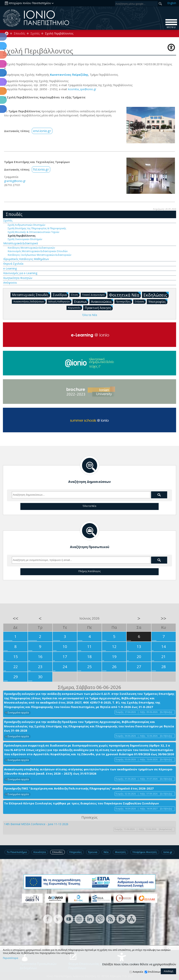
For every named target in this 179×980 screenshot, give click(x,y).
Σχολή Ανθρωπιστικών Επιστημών (27, 225)
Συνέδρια (61, 295)
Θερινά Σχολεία (13, 264)
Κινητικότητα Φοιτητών (18, 278)
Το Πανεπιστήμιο (17, 852)
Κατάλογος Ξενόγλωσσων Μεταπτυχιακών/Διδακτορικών (40, 255)
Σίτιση (75, 295)
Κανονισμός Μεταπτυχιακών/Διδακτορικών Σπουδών (38, 251)
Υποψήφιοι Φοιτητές (145, 852)
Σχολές (35, 33)
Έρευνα (93, 852)
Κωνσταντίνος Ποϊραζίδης (69, 75)
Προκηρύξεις (124, 301)
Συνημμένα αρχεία (18, 713)
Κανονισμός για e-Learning (20, 273)
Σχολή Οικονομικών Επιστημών (25, 239)
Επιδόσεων (154, 972)
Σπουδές (19, 33)
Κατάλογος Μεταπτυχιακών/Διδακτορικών (31, 248)
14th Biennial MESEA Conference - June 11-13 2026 (36, 824)
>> (163, 618)
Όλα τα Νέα (90, 315)
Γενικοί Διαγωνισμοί (94, 295)
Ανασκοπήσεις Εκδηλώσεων (29, 301)
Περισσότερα (10, 958)
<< (16, 618)
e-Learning (10, 268)
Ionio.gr (168, 852)
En (172, 3)
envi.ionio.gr (42, 131)
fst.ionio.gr (41, 169)
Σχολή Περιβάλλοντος (22, 236)
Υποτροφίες (158, 301)
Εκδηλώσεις (156, 295)
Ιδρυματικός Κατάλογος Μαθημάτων (26, 259)
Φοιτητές (120, 852)
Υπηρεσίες (75, 852)
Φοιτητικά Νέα (125, 295)
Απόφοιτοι (10, 283)
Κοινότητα (40, 852)
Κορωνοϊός (75, 308)
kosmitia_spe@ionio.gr (82, 89)
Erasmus (81, 301)
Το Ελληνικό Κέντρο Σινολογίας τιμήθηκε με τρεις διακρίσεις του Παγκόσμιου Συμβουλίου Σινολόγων (81, 803)
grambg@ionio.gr (15, 181)
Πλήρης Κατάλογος (89, 571)
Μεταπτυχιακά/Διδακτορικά (21, 243)
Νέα (106, 852)
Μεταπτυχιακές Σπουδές (31, 295)
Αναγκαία (138, 972)
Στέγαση (140, 301)
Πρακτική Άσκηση (99, 308)
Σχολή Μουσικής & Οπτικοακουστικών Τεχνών (34, 232)
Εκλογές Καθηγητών (60, 301)
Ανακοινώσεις (102, 301)
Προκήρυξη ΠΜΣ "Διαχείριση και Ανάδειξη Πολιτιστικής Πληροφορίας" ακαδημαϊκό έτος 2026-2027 (79, 788)
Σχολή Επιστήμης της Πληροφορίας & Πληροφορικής (37, 228)
